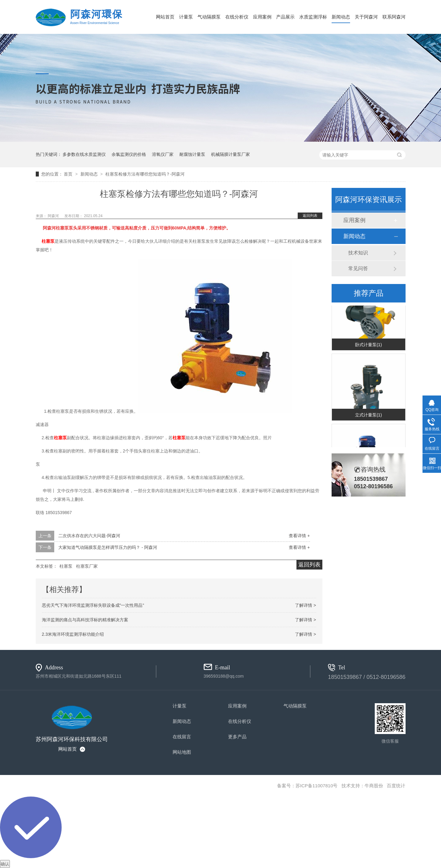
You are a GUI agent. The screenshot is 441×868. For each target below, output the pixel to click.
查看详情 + (299, 536)
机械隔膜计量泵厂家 (231, 154)
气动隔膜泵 (209, 17)
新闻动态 (341, 17)
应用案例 (262, 17)
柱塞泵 (48, 241)
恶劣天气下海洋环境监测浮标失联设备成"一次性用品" (93, 605)
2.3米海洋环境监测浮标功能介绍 (73, 634)
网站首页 (165, 17)
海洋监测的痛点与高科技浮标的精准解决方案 (85, 620)
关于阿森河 (366, 17)
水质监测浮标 (313, 17)
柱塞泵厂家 (87, 566)
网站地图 (182, 752)
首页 (69, 174)
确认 (5, 864)
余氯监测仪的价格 (129, 154)
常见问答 (358, 268)
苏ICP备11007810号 (317, 786)
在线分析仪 (237, 17)
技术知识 (358, 253)
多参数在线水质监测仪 (84, 154)
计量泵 (186, 17)
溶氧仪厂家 (163, 154)
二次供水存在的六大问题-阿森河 (89, 536)
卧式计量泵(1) (368, 345)
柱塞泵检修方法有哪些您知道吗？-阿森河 (145, 174)
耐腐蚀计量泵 (192, 154)
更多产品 (237, 737)
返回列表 (310, 216)
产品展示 (285, 17)
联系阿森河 (394, 17)
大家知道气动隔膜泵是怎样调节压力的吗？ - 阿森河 (108, 547)
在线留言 (182, 737)
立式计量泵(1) (368, 416)
